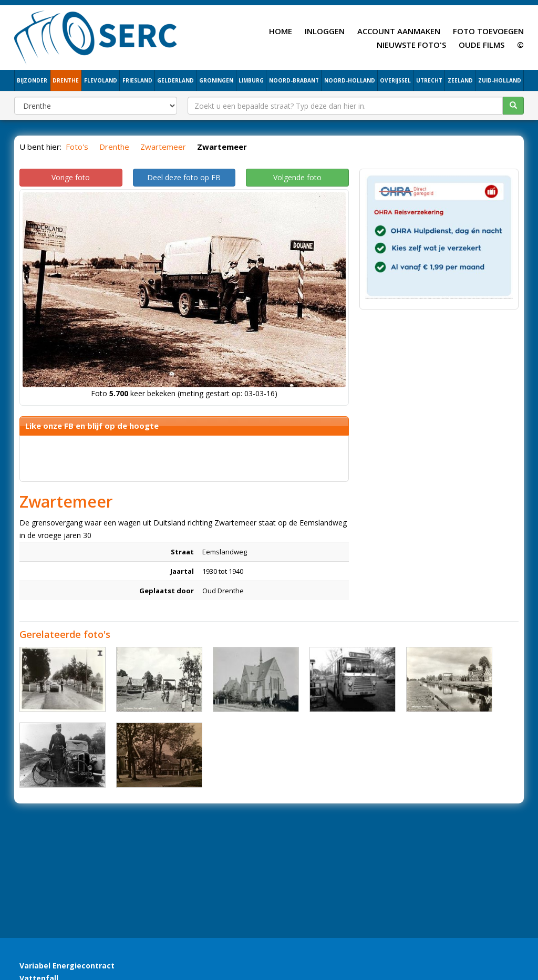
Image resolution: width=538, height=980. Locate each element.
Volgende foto (297, 177)
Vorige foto (71, 177)
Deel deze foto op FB (184, 177)
